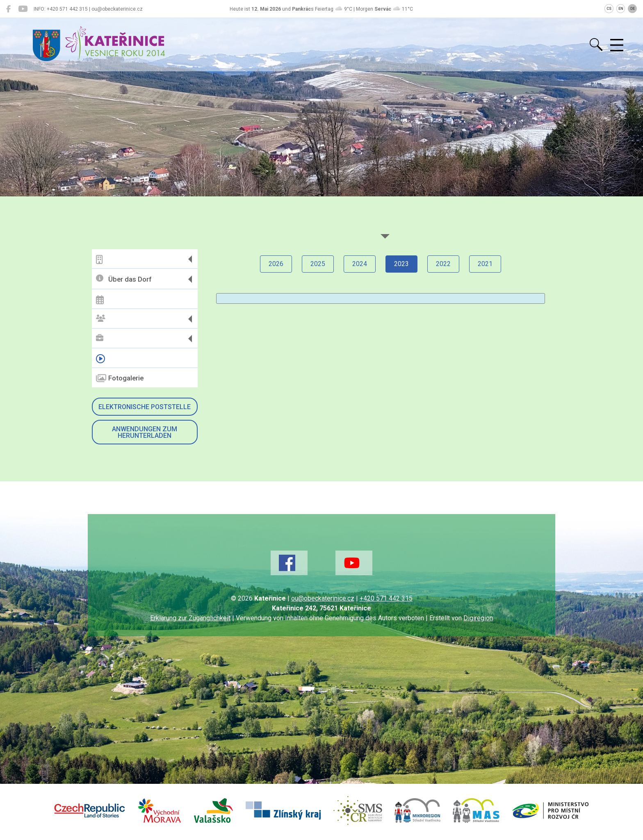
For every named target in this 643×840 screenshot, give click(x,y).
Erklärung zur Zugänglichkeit (190, 618)
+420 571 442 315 (386, 598)
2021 (485, 264)
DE (633, 9)
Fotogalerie (120, 378)
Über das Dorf (124, 279)
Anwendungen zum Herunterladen (145, 432)
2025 (318, 264)
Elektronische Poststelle (145, 407)
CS (609, 9)
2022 (443, 264)
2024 (360, 264)
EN (621, 9)
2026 (276, 264)
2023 (401, 264)
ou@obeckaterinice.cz (323, 598)
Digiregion (478, 618)
